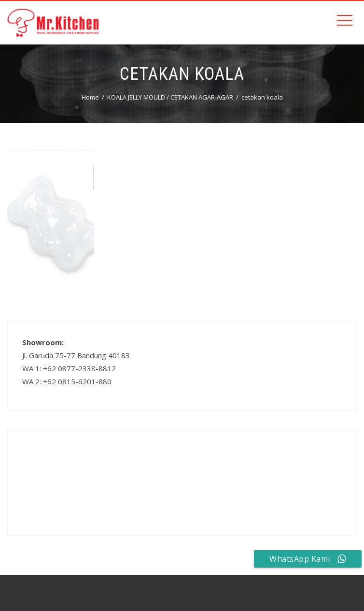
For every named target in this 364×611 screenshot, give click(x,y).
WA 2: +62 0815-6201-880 (67, 381)
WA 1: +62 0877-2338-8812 (69, 368)
